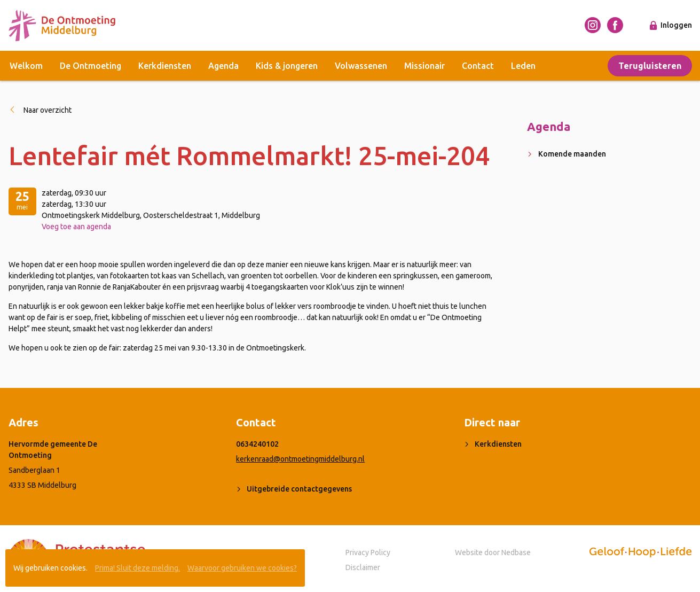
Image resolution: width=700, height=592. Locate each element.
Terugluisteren (650, 66)
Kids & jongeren (287, 66)
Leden (523, 66)
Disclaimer (363, 567)
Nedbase (516, 552)
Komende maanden (572, 154)
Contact (478, 66)
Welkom (26, 66)
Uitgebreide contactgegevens (299, 489)
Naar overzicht (48, 110)
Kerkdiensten (165, 66)
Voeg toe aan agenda (76, 227)
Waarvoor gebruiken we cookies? (242, 568)
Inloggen (676, 25)
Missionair (424, 66)
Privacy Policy (368, 552)
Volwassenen (361, 66)
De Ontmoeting (91, 66)
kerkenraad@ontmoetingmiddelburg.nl (300, 459)
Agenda (223, 66)
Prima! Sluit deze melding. (137, 568)
